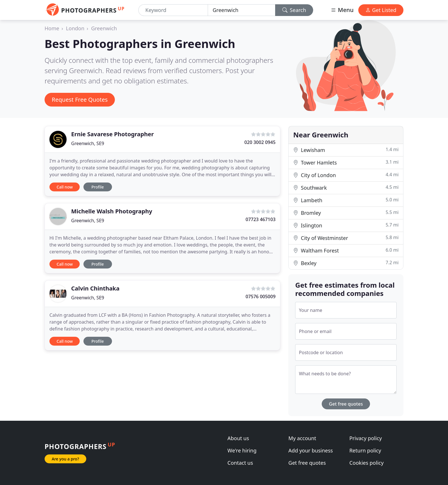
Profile (98, 187)
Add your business (311, 450)
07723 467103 (260, 219)
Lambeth (346, 200)
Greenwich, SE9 (88, 143)
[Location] (241, 10)
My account (302, 438)
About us (238, 438)
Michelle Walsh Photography (112, 211)
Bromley (346, 213)
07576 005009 (260, 296)
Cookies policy (367, 463)
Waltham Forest (346, 250)
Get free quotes (346, 404)
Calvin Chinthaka (95, 288)
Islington (346, 225)
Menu (342, 10)
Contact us (240, 463)
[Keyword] (173, 10)
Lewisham (346, 150)
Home (52, 28)
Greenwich (104, 28)
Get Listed (381, 10)
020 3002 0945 (260, 142)
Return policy (365, 450)
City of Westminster (346, 238)
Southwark (346, 188)
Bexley (346, 263)
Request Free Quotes (80, 100)
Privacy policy (366, 438)
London (75, 28)
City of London (346, 175)
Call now (65, 187)
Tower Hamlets (346, 162)
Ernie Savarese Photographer (112, 134)
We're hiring (242, 450)
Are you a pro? (65, 459)
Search (294, 10)
